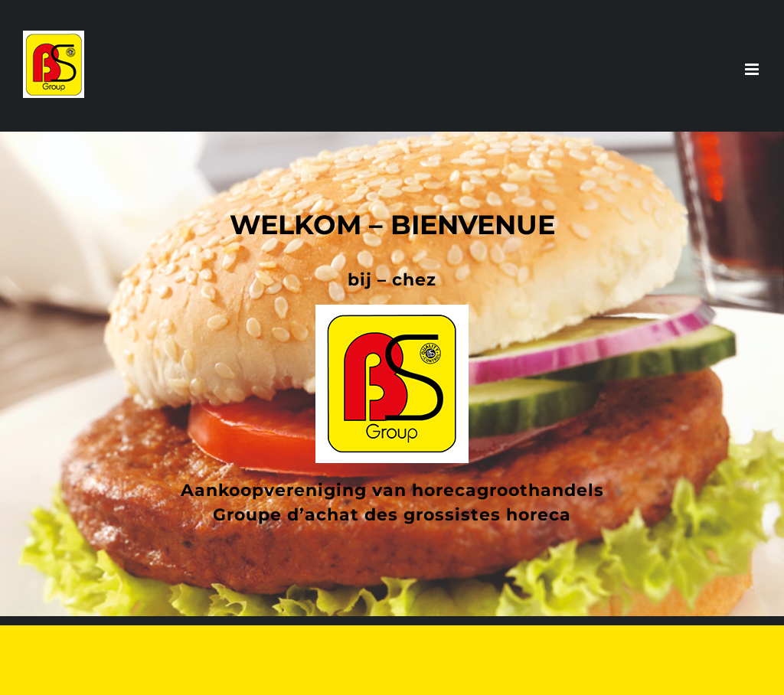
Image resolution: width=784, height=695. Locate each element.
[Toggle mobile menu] (753, 69)
